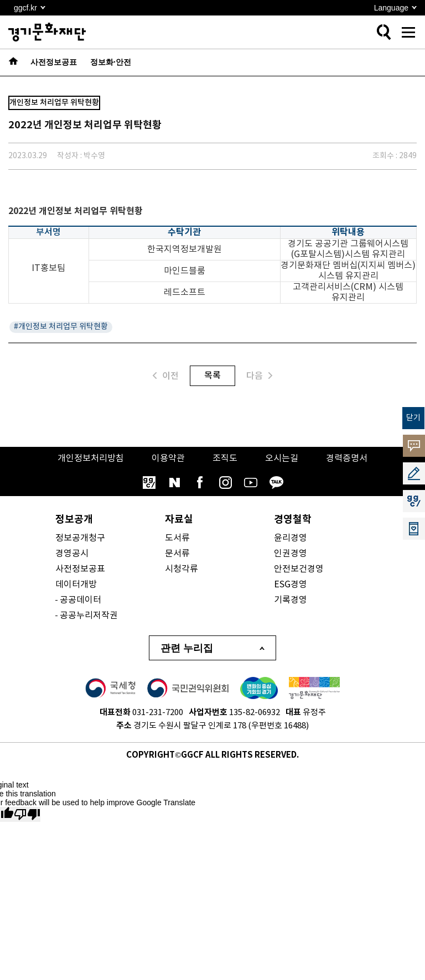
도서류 (177, 538)
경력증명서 (347, 458)
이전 (166, 376)
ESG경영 (291, 585)
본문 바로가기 (0, 0)
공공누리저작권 (89, 616)
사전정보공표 (80, 569)
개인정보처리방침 (91, 458)
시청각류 (182, 569)
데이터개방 (76, 585)
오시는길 (282, 458)
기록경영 (291, 600)
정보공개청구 (80, 538)
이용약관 (168, 458)
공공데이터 (81, 600)
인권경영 (291, 554)
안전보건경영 (299, 569)
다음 (259, 376)
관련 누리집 (187, 648)
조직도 (225, 458)
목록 (212, 376)
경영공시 (72, 554)
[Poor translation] (27, 814)
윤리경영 (291, 538)
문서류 (177, 554)
